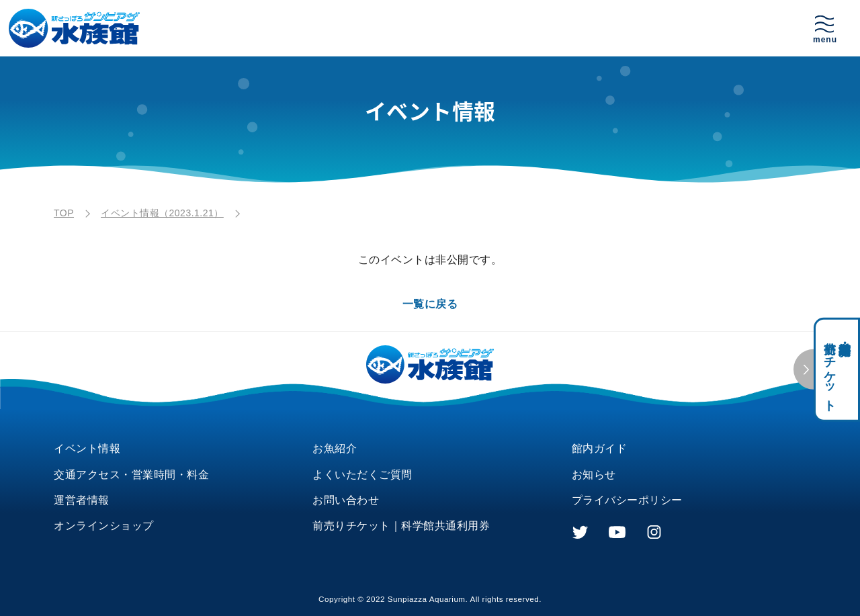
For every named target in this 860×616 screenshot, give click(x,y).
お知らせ (594, 475)
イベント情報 (87, 448)
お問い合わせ (346, 500)
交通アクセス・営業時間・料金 (131, 475)
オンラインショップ (104, 526)
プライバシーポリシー (627, 500)
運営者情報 (82, 500)
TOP (64, 213)
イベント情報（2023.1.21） (162, 213)
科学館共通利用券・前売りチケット (837, 370)
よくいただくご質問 (362, 475)
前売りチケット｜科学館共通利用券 (401, 526)
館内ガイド (600, 448)
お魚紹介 (335, 448)
